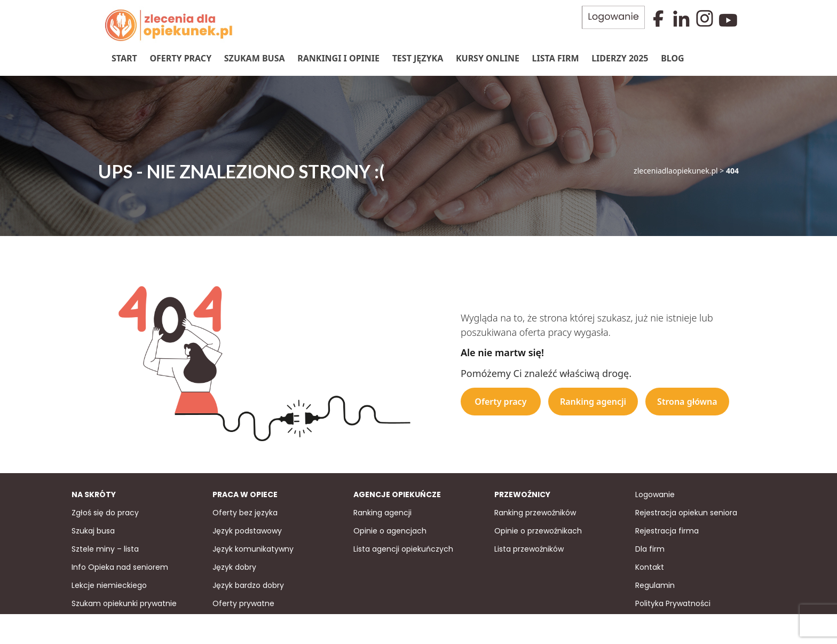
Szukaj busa (93, 531)
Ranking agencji (593, 402)
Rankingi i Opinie (338, 58)
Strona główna (687, 402)
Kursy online (488, 58)
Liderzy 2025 (620, 58)
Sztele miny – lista (105, 549)
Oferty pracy (180, 58)
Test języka (418, 58)
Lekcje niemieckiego (109, 585)
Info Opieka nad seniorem (120, 567)
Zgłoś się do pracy (105, 513)
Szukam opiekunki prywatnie (124, 603)
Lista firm (556, 58)
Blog (673, 58)
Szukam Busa (255, 58)
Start (124, 58)
